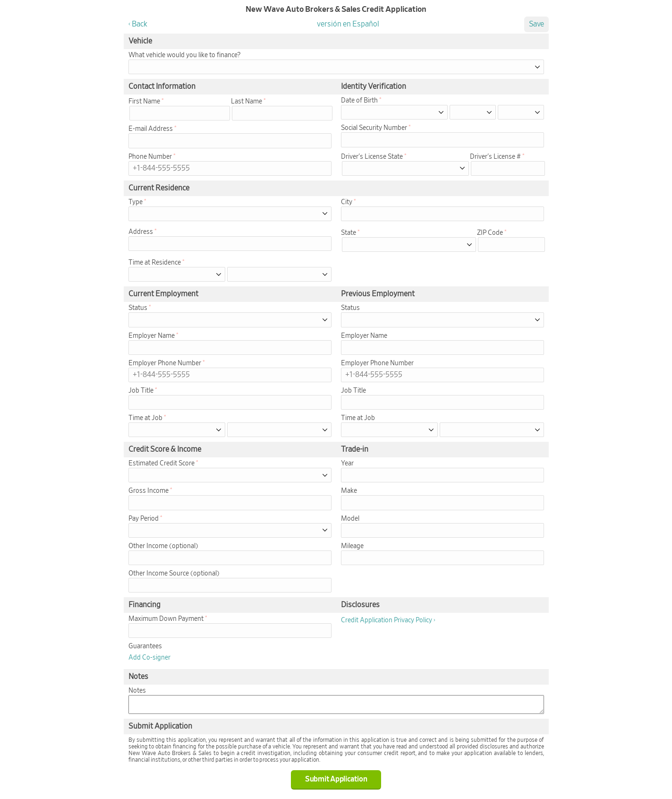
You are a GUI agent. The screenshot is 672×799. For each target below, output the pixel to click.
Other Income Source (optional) (174, 574)
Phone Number (150, 157)
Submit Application (336, 779)
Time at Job (145, 418)
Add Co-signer (149, 658)
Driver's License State (372, 157)
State (349, 233)
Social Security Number (374, 128)
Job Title (141, 391)
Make (349, 491)
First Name (144, 102)
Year (347, 464)
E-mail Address (151, 129)
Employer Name (152, 336)
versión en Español (348, 24)
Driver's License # (495, 157)
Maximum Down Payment (166, 619)
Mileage (352, 546)
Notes (137, 691)
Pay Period (144, 519)
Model (350, 519)
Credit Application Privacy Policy (387, 620)
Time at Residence (155, 263)
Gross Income (149, 491)
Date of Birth (359, 101)
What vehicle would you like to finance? (184, 55)
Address (141, 232)
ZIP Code (490, 233)
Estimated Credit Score (162, 464)
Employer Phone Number (165, 363)
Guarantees (145, 646)
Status (138, 308)
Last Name (247, 102)
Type (136, 202)
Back (140, 24)
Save (536, 24)
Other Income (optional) (163, 546)
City (347, 202)
